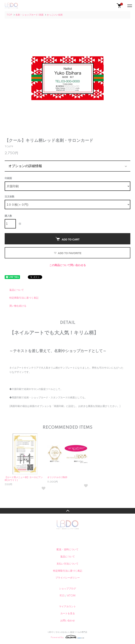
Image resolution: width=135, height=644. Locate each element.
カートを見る (68, 614)
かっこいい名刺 (55, 15)
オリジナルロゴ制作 (57, 477)
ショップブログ (67, 589)
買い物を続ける (18, 306)
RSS (62, 596)
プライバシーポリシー (68, 578)
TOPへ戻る (67, 511)
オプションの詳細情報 (25, 166)
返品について (17, 290)
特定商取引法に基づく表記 (24, 298)
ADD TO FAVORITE (67, 253)
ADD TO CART (67, 239)
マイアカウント (67, 607)
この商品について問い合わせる (68, 265)
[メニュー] (129, 6)
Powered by (67, 637)
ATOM (71, 596)
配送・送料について (67, 550)
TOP (9, 15)
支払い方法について (67, 564)
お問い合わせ (68, 621)
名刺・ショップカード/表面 (30, 15)
